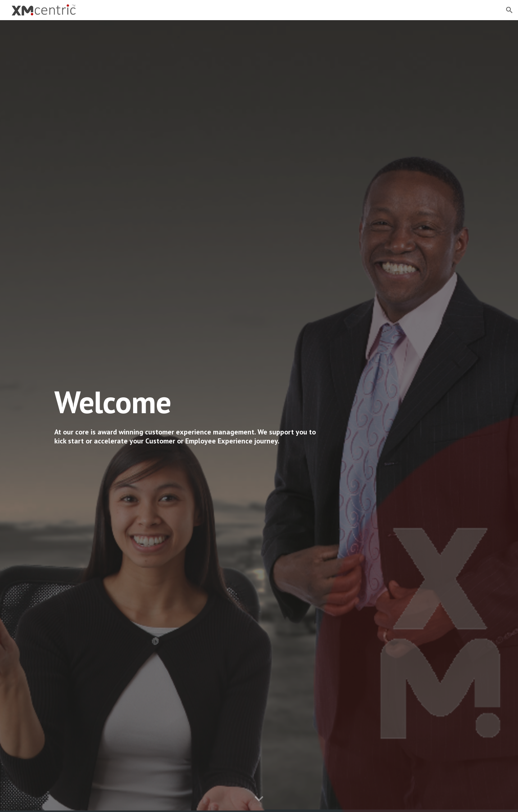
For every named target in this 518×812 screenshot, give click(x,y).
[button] (509, 10)
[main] (188, 402)
